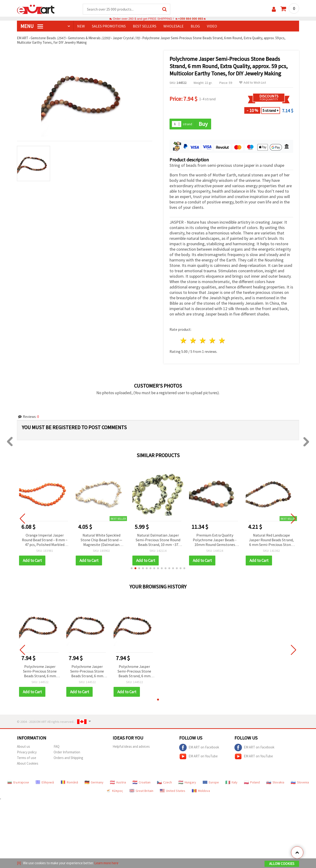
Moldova (201, 791)
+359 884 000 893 (190, 19)
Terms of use (27, 758)
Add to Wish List (253, 83)
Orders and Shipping (68, 758)
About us (24, 746)
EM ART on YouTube (198, 756)
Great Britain (141, 791)
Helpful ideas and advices (131, 746)
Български (18, 782)
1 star (184, 341)
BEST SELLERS (145, 26)
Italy (231, 782)
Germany (94, 782)
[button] (132, 568)
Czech (164, 782)
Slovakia (275, 782)
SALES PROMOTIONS (109, 26)
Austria (118, 782)
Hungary (187, 782)
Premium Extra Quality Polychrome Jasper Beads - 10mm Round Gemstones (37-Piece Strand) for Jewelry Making (215, 540)
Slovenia (300, 782)
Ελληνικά (45, 782)
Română (69, 782)
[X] (19, 863)
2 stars (193, 341)
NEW (81, 26)
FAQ (57, 746)
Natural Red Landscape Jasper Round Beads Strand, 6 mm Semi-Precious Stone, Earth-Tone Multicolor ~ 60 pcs (271, 540)
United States (173, 791)
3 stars (203, 341)
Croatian (142, 782)
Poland (252, 782)
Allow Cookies (282, 864)
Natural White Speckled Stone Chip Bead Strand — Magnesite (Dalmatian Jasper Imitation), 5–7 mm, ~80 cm (101, 540)
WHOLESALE (174, 26)
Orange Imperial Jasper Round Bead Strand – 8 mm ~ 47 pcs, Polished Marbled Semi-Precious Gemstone (45, 540)
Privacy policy (27, 752)
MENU (32, 26)
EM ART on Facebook (199, 747)
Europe (211, 782)
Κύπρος (115, 791)
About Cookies (28, 763)
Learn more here (106, 863)
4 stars (212, 341)
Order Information (67, 752)
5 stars (222, 341)
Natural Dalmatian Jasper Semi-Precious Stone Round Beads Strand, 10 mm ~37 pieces (158, 540)
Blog (195, 26)
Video (212, 26)
